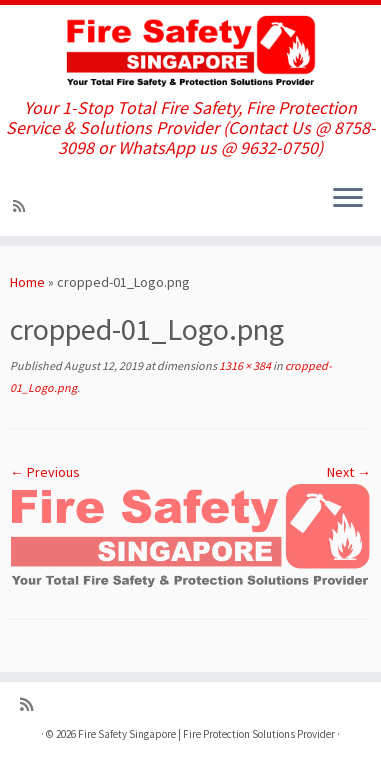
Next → (349, 472)
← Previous (45, 472)
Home (27, 282)
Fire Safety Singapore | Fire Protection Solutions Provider (206, 734)
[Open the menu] (348, 200)
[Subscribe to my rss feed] (22, 206)
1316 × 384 (244, 365)
